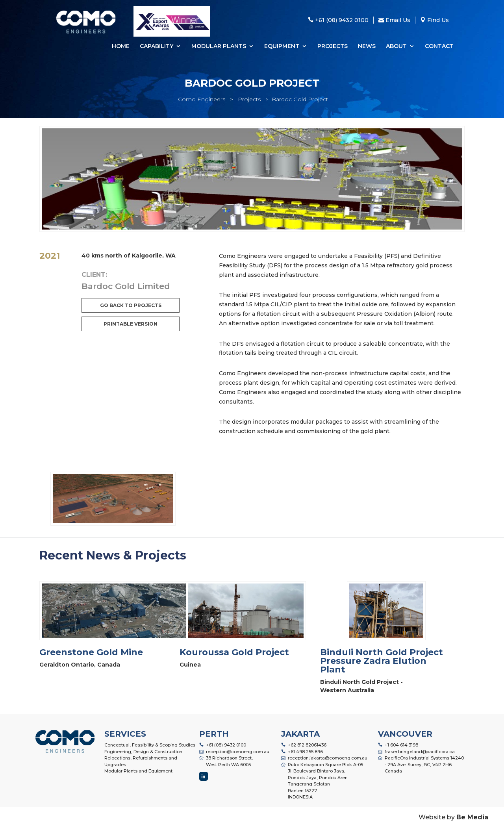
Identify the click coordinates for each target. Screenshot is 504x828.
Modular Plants (219, 46)
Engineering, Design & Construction (143, 752)
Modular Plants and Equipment (138, 771)
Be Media (472, 817)
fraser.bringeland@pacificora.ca (420, 752)
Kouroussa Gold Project (234, 652)
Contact (439, 46)
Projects (333, 46)
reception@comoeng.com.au (238, 752)
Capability (157, 46)
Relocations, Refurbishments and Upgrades (141, 761)
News (367, 46)
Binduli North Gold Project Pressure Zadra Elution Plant (382, 661)
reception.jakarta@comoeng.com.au (328, 758)
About (396, 46)
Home (121, 46)
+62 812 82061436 (307, 745)
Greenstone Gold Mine (91, 652)
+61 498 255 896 (305, 752)
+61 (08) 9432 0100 (226, 745)
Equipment (282, 46)
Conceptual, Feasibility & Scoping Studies (150, 745)
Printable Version (131, 324)
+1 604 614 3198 (401, 745)
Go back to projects (131, 305)
